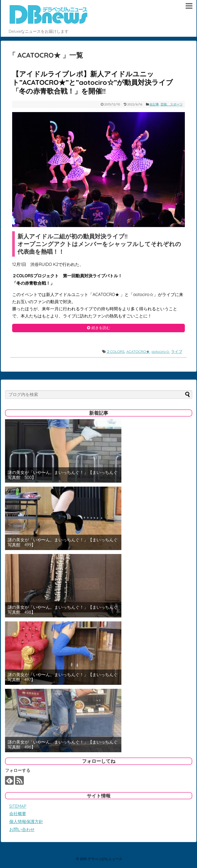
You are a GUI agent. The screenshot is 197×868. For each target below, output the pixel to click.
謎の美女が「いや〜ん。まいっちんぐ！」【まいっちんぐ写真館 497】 (63, 677)
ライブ (177, 352)
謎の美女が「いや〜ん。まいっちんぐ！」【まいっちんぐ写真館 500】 (63, 475)
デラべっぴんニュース (105, 859)
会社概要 (18, 814)
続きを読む (101, 328)
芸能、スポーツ (172, 104)
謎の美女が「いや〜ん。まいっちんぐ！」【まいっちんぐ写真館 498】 (63, 610)
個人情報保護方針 (26, 821)
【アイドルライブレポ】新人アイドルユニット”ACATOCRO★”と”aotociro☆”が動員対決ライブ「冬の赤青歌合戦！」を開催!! (93, 82)
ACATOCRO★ (138, 352)
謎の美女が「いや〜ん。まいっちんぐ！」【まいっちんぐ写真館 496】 (63, 745)
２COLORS (115, 352)
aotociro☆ (161, 352)
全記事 (154, 104)
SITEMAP (18, 806)
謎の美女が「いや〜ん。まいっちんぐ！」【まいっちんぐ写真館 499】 (63, 542)
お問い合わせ (22, 829)
